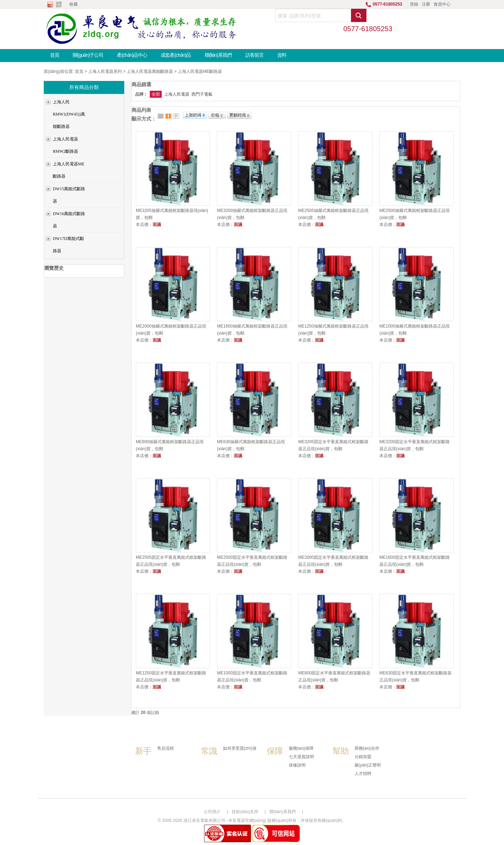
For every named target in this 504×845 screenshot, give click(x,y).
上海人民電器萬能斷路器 (150, 71)
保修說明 (297, 765)
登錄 (414, 4)
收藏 (73, 4)
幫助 (341, 751)
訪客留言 (254, 55)
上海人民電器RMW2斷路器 (65, 145)
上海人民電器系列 (105, 71)
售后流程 (166, 748)
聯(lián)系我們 (218, 55)
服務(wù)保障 (301, 748)
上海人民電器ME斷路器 (200, 71)
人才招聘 (363, 774)
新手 (143, 751)
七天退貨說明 (301, 757)
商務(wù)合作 (367, 748)
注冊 (426, 4)
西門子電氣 (202, 94)
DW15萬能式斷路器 (69, 195)
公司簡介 (212, 812)
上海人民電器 (177, 94)
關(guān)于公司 (88, 55)
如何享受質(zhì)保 (240, 748)
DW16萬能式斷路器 (69, 220)
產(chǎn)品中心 (132, 55)
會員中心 (442, 4)
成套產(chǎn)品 (176, 55)
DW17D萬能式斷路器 (68, 245)
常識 (209, 751)
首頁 (55, 55)
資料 (282, 55)
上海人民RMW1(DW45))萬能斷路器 (69, 114)
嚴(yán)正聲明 (368, 765)
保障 (275, 751)
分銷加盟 (363, 757)
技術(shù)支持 (245, 812)
